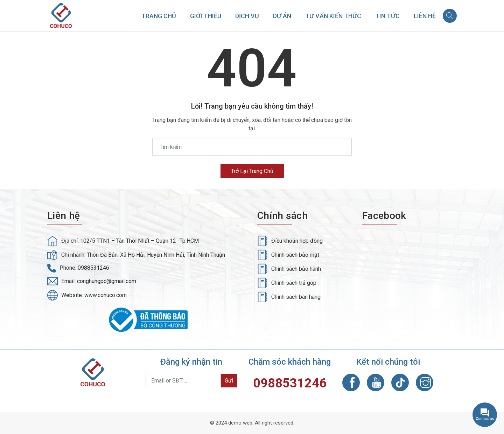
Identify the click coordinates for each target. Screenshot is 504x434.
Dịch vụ (247, 16)
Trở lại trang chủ (252, 171)
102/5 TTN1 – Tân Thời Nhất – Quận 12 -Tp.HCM (139, 241)
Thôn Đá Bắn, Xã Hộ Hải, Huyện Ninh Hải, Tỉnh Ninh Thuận (156, 255)
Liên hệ (425, 16)
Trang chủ (159, 16)
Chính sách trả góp (294, 283)
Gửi (229, 381)
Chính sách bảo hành (296, 269)
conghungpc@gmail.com (107, 281)
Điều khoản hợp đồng (297, 241)
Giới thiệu (206, 16)
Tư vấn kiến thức (333, 16)
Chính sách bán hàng (296, 297)
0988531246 (93, 268)
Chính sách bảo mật (295, 255)
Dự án (282, 16)
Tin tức (387, 16)
